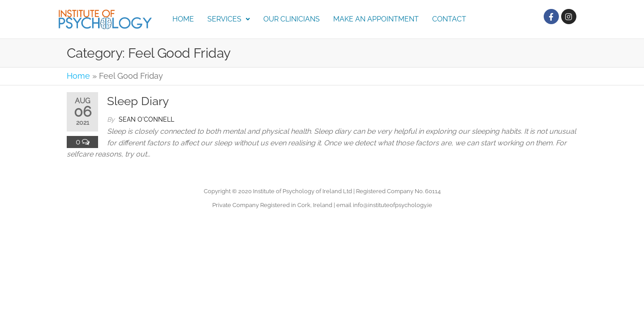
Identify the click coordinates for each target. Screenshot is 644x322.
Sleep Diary (138, 101)
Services (229, 19)
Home (183, 19)
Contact (449, 19)
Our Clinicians (292, 19)
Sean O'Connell (146, 119)
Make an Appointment (376, 19)
